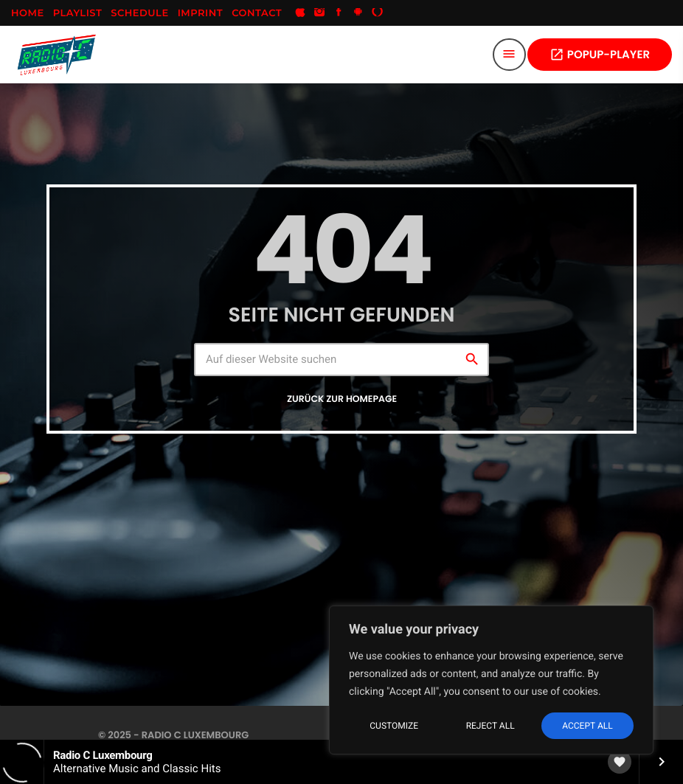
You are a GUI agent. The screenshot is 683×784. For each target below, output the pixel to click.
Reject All (490, 726)
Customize (394, 726)
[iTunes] (300, 13)
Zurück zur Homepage (342, 399)
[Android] (358, 13)
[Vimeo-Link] (57, 55)
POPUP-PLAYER (600, 55)
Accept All (587, 726)
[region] (491, 680)
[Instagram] (319, 13)
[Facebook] (339, 13)
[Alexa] (378, 13)
